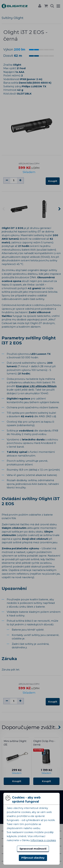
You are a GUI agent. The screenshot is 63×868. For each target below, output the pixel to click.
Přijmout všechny (33, 858)
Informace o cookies (43, 840)
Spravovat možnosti (33, 849)
